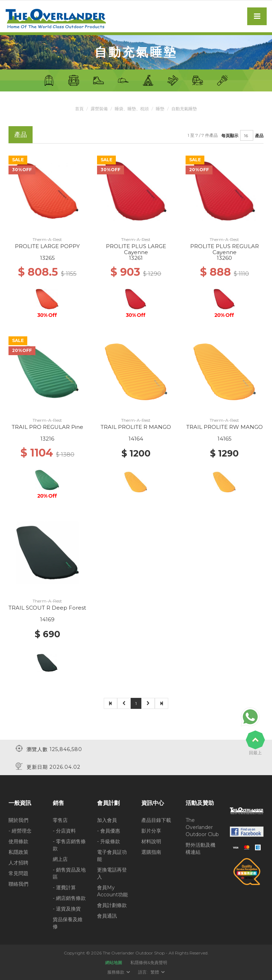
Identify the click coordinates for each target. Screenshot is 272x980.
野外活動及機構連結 (200, 848)
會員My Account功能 (112, 891)
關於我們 (18, 820)
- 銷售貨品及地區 (69, 873)
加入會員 (107, 820)
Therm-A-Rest (47, 239)
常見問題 (18, 873)
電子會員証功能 (112, 855)
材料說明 (151, 841)
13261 (136, 258)
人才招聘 (18, 862)
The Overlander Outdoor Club (202, 827)
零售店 (60, 820)
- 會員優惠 (109, 830)
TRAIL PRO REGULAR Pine (47, 427)
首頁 (79, 109)
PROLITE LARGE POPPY (47, 246)
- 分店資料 (64, 830)
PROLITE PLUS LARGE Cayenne (136, 249)
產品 (259, 135)
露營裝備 (99, 109)
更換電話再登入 (112, 873)
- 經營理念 (20, 830)
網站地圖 (114, 962)
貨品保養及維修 (68, 923)
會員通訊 (107, 915)
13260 (224, 258)
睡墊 (160, 109)
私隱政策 (18, 852)
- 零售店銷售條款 (69, 845)
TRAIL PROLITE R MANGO (136, 427)
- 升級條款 (109, 841)
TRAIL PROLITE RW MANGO (225, 427)
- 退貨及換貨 (67, 908)
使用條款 (18, 841)
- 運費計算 (64, 887)
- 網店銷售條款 (69, 898)
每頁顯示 (230, 135)
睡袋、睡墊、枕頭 (132, 109)
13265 (47, 258)
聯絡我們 (18, 884)
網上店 (60, 859)
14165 (225, 439)
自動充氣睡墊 (184, 109)
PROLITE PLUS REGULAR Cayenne (225, 249)
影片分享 (151, 830)
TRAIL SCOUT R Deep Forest (47, 608)
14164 (136, 439)
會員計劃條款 (112, 905)
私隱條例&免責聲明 (149, 962)
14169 (47, 619)
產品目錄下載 (156, 820)
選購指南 (151, 852)
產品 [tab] (21, 135)
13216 (47, 439)
